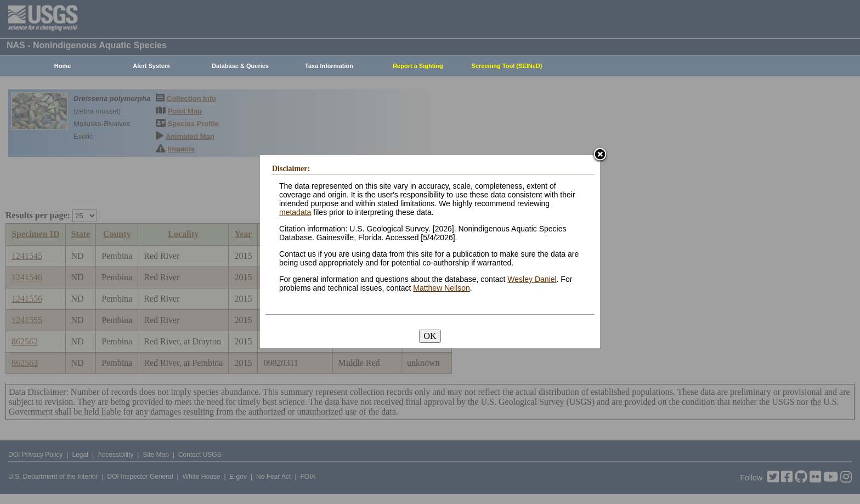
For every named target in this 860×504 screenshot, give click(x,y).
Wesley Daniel (532, 279)
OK (430, 336)
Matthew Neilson (442, 288)
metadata (295, 212)
